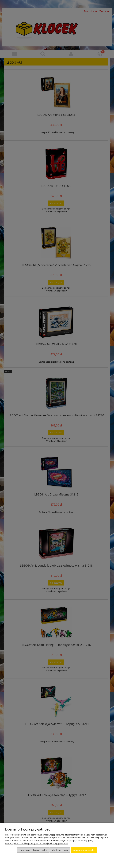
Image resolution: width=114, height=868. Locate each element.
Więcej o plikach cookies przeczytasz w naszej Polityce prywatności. (37, 843)
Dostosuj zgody (60, 850)
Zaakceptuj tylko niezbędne (33, 850)
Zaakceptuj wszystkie (84, 850)
